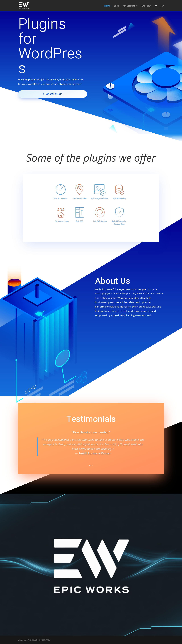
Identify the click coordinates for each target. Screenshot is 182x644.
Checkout (146, 6)
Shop (117, 6)
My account (129, 6)
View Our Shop (52, 94)
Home (107, 6)
